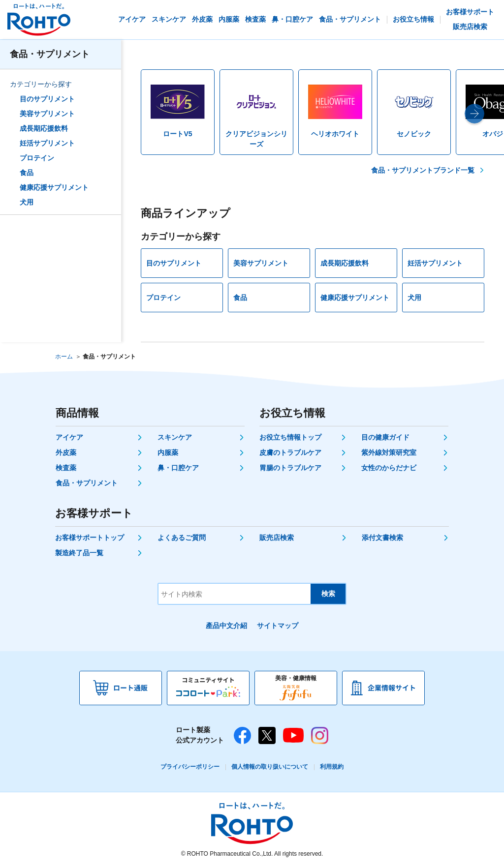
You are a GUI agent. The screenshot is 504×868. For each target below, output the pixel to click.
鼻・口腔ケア (178, 468)
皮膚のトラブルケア (290, 452)
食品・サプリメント (50, 54)
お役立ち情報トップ (290, 437)
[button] (474, 114)
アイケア (69, 437)
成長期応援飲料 (44, 128)
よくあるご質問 (182, 538)
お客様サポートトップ (90, 538)
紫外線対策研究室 (389, 452)
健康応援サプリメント (54, 187)
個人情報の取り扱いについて (270, 767)
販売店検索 (277, 538)
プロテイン (37, 158)
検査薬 (66, 468)
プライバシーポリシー (190, 767)
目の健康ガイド (385, 437)
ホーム (64, 357)
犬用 (27, 202)
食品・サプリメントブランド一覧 (423, 170)
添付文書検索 (382, 538)
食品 (27, 173)
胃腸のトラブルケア (290, 468)
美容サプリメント (47, 114)
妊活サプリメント (47, 143)
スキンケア (175, 437)
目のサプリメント (47, 99)
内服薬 (168, 452)
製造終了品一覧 (79, 553)
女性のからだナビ (389, 468)
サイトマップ (278, 626)
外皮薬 (66, 452)
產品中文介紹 (226, 626)
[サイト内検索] (235, 594)
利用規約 (332, 767)
